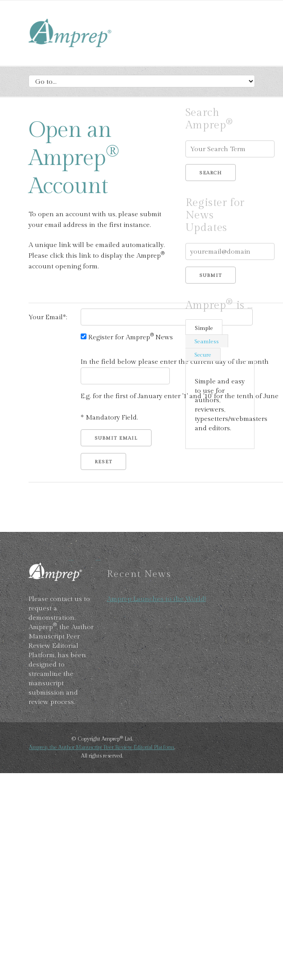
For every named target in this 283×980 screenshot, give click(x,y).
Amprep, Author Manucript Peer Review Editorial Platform (73, 571)
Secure (203, 355)
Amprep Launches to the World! (156, 599)
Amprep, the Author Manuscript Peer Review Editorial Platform (102, 747)
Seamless (207, 342)
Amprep (95, 34)
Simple (204, 328)
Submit (211, 275)
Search (211, 173)
